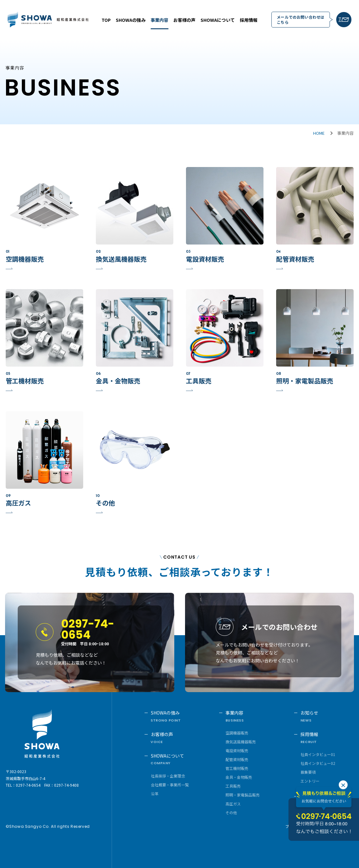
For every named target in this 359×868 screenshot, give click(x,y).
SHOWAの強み (131, 20)
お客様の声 (184, 20)
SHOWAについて (218, 20)
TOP (106, 20)
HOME (319, 133)
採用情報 (249, 20)
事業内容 (159, 20)
